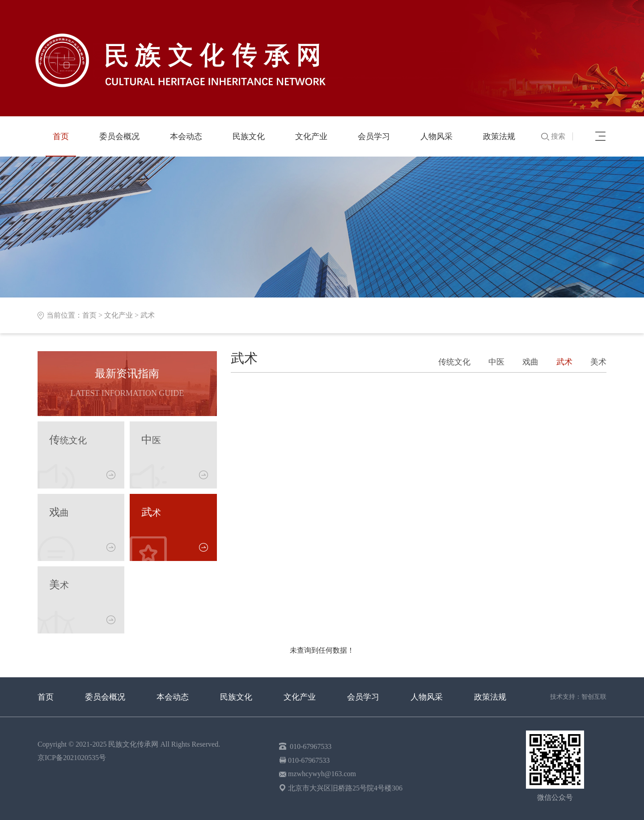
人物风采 (436, 136)
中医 (496, 362)
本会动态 (186, 136)
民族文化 (249, 136)
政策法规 (499, 136)
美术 (598, 362)
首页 (61, 136)
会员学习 (374, 136)
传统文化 (454, 362)
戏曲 (530, 362)
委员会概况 (119, 136)
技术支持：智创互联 (578, 697)
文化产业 (311, 136)
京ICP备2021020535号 (72, 758)
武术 (148, 315)
